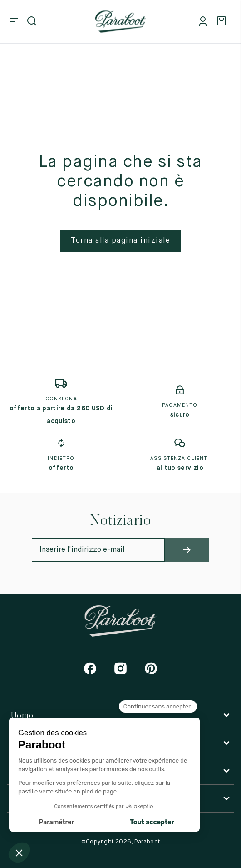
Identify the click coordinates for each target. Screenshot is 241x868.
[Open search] (33, 22)
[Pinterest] (151, 668)
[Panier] (223, 22)
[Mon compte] (205, 22)
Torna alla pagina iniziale (120, 241)
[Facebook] (90, 668)
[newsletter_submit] (187, 550)
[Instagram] (120, 668)
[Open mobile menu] (14, 22)
